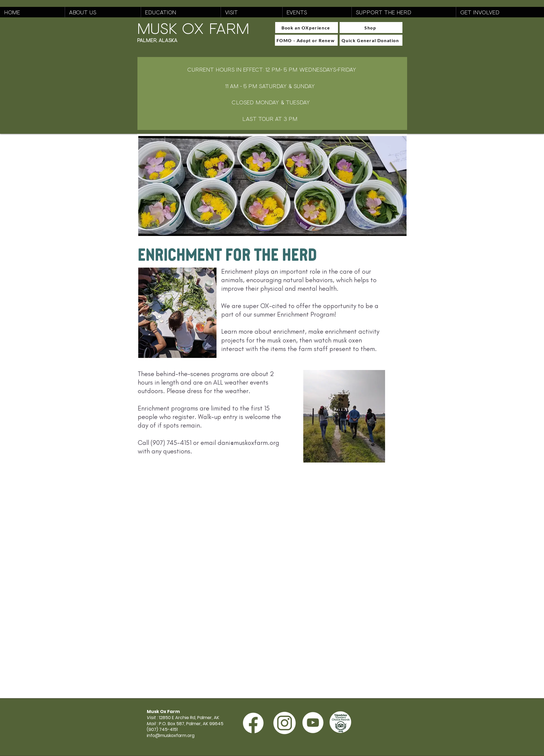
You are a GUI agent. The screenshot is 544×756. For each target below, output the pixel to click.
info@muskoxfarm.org (171, 735)
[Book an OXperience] (307, 28)
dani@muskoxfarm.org (248, 443)
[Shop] (371, 28)
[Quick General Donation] (371, 40)
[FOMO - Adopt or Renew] (306, 40)
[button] (103, 12)
